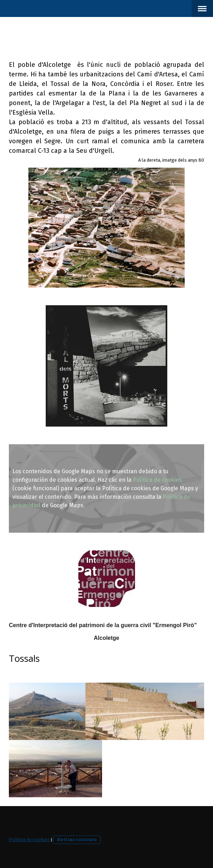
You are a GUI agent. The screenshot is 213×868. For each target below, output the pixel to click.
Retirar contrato (77, 839)
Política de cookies (157, 480)
